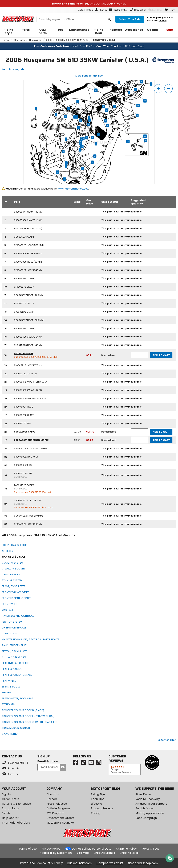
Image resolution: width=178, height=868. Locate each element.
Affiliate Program (58, 808)
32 (128, 141)
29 (104, 107)
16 (83, 138)
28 (107, 110)
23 (82, 146)
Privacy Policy (51, 849)
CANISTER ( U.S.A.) (104, 40)
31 (99, 134)
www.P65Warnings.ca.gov (73, 189)
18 (92, 137)
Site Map (83, 853)
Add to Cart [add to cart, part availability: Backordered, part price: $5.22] (161, 355)
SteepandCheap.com (143, 863)
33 (146, 140)
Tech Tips (98, 799)
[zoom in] (158, 89)
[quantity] (140, 355)
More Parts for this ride (89, 76)
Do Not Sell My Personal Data (92, 849)
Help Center (10, 818)
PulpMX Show (144, 808)
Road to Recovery (148, 799)
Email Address (48, 762)
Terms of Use (28, 849)
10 (66, 163)
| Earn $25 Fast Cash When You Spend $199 (89, 46)
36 (96, 90)
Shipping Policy (126, 849)
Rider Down (143, 794)
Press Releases (57, 804)
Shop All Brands (104, 853)
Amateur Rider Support (151, 804)
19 (63, 152)
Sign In (6, 794)
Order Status (11, 799)
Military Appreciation (150, 813)
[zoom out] (168, 89)
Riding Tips (98, 794)
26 (65, 179)
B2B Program (55, 813)
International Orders (16, 823)
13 (114, 107)
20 (58, 172)
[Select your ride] (130, 19)
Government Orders (60, 818)
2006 (49, 40)
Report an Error (167, 740)
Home (5, 40)
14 (95, 156)
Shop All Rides (129, 853)
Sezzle (6, 813)
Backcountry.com (79, 863)
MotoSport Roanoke (60, 823)
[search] (109, 19)
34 (145, 136)
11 (151, 84)
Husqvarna (35, 40)
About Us (53, 794)
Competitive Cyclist (110, 863)
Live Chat (155, 10)
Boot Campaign (146, 818)
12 (135, 90)
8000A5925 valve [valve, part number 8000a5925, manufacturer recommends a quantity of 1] (25, 432)
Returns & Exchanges (16, 804)
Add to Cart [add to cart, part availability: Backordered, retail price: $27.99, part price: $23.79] (161, 432)
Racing (96, 813)
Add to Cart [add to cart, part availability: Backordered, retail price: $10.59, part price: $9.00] (161, 440)
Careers (52, 799)
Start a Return (12, 808)
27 (145, 101)
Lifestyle (96, 804)
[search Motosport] (75, 19)
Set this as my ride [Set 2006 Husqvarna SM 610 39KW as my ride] (13, 69)
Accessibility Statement (56, 853)
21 (108, 125)
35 (138, 106)
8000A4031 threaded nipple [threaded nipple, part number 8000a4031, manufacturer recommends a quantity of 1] (31, 440)
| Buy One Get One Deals (89, 4)
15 (81, 144)
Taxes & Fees (150, 849)
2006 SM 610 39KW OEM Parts (72, 40)
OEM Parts (19, 40)
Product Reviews (102, 808)
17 (81, 142)
